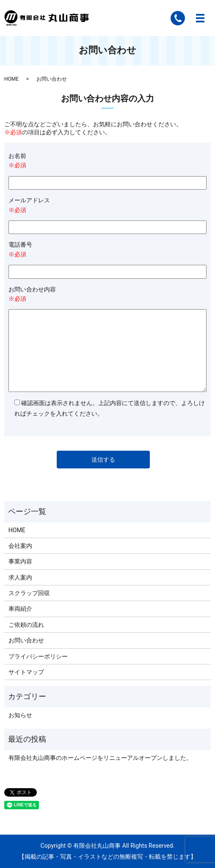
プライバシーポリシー (38, 656)
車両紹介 (20, 609)
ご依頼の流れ (26, 625)
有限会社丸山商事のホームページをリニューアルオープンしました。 (100, 758)
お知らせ (20, 715)
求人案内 (20, 577)
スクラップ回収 (29, 593)
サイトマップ (26, 672)
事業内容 (20, 561)
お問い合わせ (26, 640)
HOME (11, 79)
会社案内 (20, 546)
